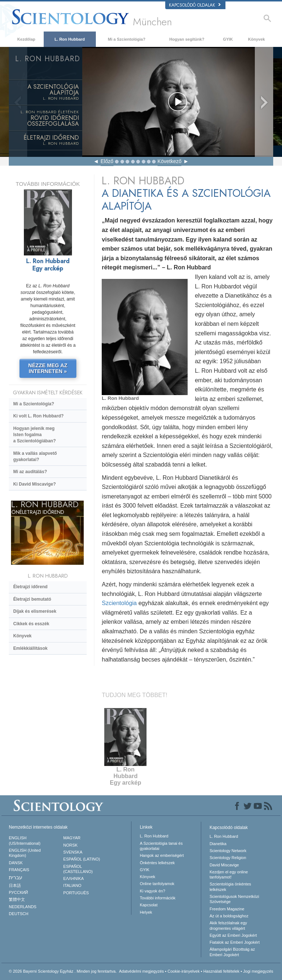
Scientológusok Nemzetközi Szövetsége (234, 899)
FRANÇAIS (19, 870)
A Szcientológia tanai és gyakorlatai (161, 846)
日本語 (15, 885)
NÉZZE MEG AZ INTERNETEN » (48, 368)
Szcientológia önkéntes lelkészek (230, 887)
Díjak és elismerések (35, 611)
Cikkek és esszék (31, 624)
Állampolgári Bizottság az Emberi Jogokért (232, 952)
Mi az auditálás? (30, 472)
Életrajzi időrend (30, 587)
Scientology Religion (228, 858)
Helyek (146, 912)
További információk (158, 898)
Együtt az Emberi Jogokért (233, 935)
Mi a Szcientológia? (127, 39)
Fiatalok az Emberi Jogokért (235, 942)
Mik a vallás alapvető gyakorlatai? (35, 456)
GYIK (228, 39)
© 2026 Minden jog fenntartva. (63, 971)
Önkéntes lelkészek (157, 863)
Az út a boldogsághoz (229, 916)
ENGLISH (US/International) (25, 840)
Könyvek (257, 39)
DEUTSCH (19, 914)
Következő (169, 161)
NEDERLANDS (23, 907)
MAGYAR (72, 838)
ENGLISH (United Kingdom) (25, 853)
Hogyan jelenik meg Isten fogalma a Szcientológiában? (35, 435)
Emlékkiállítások (30, 648)
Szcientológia (119, 603)
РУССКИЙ (18, 892)
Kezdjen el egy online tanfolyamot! (229, 874)
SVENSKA (73, 852)
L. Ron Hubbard (70, 39)
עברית (16, 877)
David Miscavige (224, 865)
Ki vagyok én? (153, 891)
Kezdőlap (26, 39)
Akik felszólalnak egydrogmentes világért (228, 925)
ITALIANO (72, 885)
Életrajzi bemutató (32, 599)
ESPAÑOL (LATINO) (82, 859)
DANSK (16, 863)
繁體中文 (17, 899)
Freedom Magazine (227, 909)
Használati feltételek (221, 971)
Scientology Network (228, 851)
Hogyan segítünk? (187, 39)
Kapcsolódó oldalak (195, 5)
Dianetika (218, 844)
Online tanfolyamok (157, 884)
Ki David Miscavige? (35, 484)
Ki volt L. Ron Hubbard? (38, 416)
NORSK (70, 845)
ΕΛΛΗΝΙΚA (73, 878)
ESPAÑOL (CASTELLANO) (78, 869)
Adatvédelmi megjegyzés (141, 971)
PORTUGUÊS (76, 893)
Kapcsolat (149, 905)
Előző (107, 161)
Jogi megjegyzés (258, 971)
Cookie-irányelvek (183, 971)
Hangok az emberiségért (162, 855)
